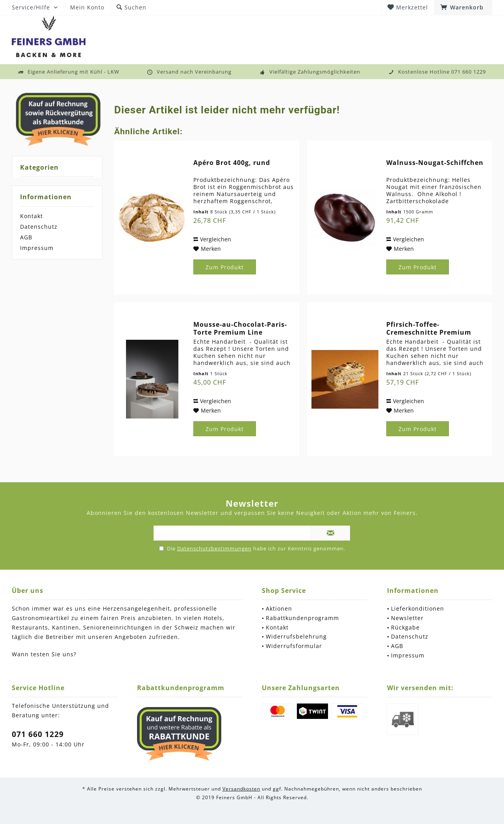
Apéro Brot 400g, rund (232, 163)
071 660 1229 (38, 734)
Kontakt (31, 216)
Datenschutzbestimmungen (214, 548)
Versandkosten (241, 789)
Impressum (37, 248)
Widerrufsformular (294, 646)
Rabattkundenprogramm (302, 618)
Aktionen (279, 608)
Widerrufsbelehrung (296, 636)
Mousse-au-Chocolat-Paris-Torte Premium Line (240, 328)
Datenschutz (39, 227)
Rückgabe (405, 627)
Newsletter (407, 618)
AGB (26, 237)
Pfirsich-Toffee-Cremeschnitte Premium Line (429, 328)
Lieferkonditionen (418, 608)
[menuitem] (463, 7)
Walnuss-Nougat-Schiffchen (435, 163)
